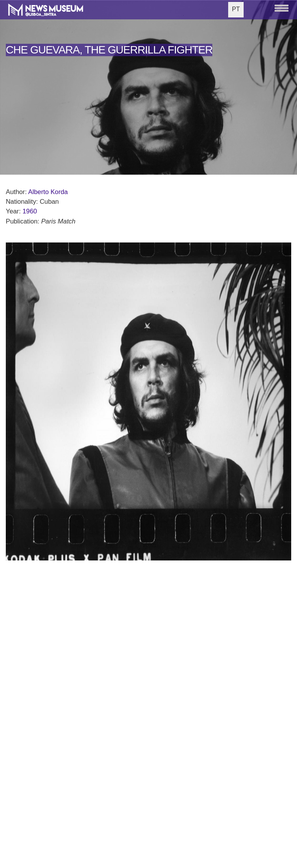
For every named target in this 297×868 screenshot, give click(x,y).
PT (236, 9)
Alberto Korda (48, 192)
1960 (30, 211)
